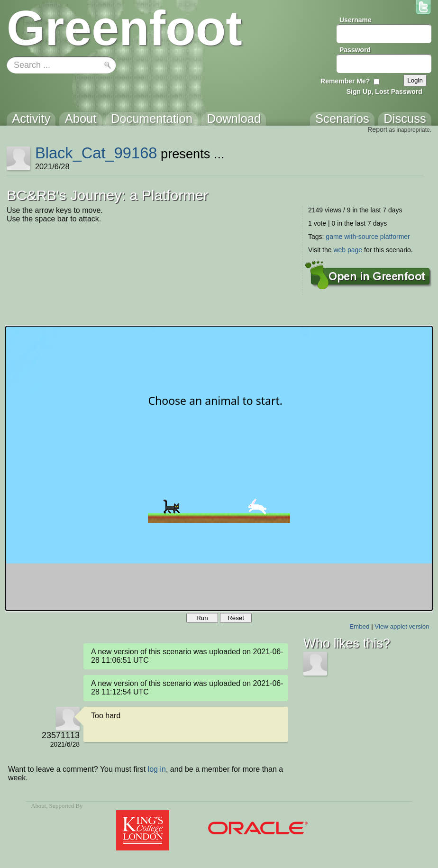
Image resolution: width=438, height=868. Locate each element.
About (38, 806)
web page (348, 250)
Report (377, 129)
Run (202, 618)
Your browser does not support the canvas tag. (219, 468)
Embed (359, 626)
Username (356, 20)
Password (355, 50)
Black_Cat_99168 (96, 153)
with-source (361, 237)
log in (157, 769)
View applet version (402, 626)
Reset (236, 618)
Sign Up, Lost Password (384, 91)
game (334, 237)
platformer (395, 237)
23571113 (61, 735)
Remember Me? (345, 81)
